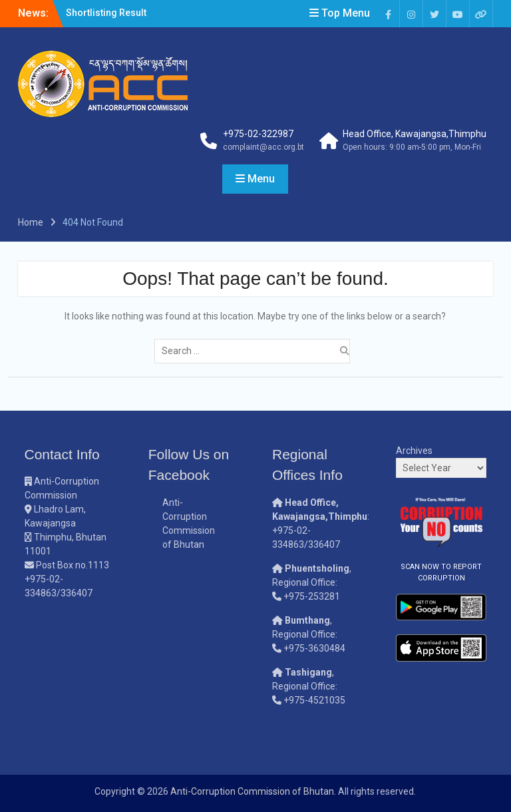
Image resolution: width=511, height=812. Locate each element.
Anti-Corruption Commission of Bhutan (252, 791)
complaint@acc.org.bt (263, 147)
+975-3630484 (314, 648)
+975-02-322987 (258, 134)
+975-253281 (312, 596)
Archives (414, 451)
